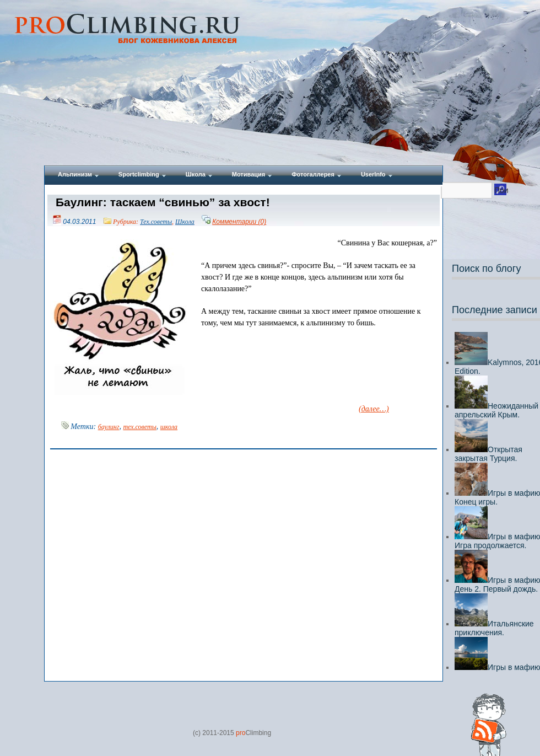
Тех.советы (156, 222)
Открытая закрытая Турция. (488, 454)
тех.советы (139, 427)
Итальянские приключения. (494, 628)
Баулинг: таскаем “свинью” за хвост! (163, 202)
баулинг (109, 427)
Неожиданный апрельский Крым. (496, 410)
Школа (185, 222)
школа (169, 427)
